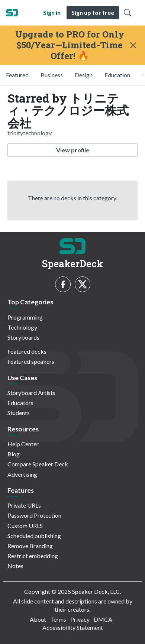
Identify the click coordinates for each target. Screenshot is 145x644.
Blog (14, 454)
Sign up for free (93, 12)
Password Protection (34, 515)
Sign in (52, 12)
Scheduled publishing (34, 536)
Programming (25, 317)
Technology (22, 327)
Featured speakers (31, 361)
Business (52, 75)
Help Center (23, 444)
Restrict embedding (33, 556)
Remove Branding (30, 546)
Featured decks (27, 351)
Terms (58, 619)
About (38, 619)
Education (117, 75)
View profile (73, 150)
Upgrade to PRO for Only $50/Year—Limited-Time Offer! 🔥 (70, 45)
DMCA (103, 619)
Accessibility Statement (73, 627)
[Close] (133, 45)
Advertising (22, 474)
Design (84, 75)
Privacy (80, 619)
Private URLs (24, 505)
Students (19, 413)
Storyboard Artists (31, 393)
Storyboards (23, 337)
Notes (15, 566)
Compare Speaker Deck (38, 464)
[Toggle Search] (128, 13)
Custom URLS (25, 526)
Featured (17, 75)
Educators (20, 403)
